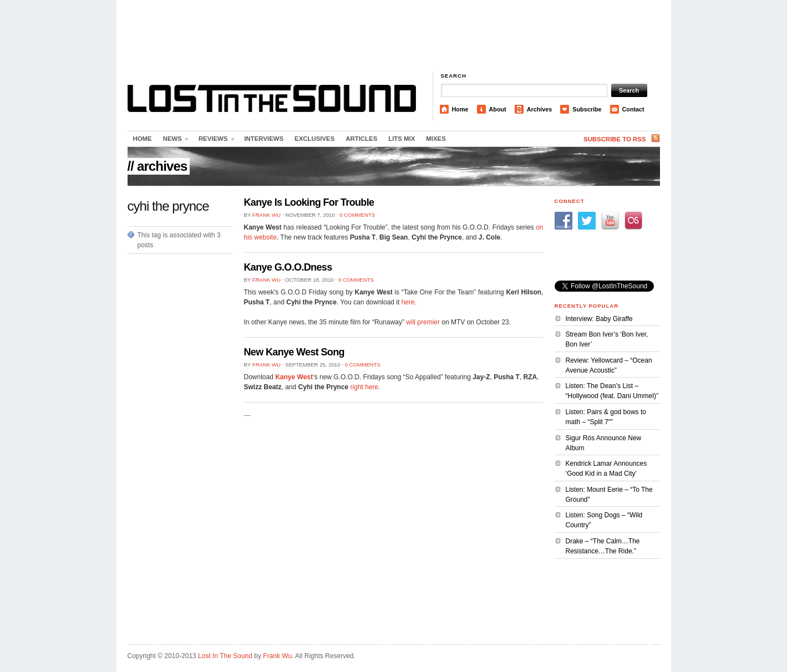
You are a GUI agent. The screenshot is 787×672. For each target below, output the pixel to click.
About (498, 109)
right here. (365, 387)
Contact (633, 109)
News (174, 141)
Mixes (436, 139)
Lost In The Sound (225, 656)
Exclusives (314, 139)
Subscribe (587, 109)
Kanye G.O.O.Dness (288, 267)
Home (460, 109)
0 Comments (357, 215)
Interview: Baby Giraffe (599, 319)
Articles (361, 139)
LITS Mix (402, 139)
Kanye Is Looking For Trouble (309, 202)
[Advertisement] (394, 36)
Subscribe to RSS (615, 139)
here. (409, 302)
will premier (423, 322)
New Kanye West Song (294, 352)
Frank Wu (266, 215)
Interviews (264, 139)
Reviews (215, 141)
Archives (540, 109)
